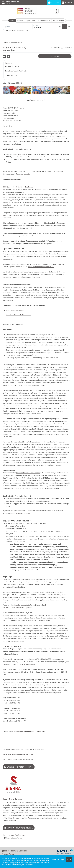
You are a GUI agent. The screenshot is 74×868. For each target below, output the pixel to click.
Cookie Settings (58, 860)
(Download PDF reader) (11, 215)
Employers (67, 3)
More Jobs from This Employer (14, 835)
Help (5, 851)
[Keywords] (17, 27)
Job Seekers (54, 3)
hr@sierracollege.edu (22, 174)
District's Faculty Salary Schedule (28, 473)
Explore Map (30, 20)
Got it (69, 860)
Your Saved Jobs (59, 20)
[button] (69, 27)
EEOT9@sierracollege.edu (27, 664)
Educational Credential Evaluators (19, 315)
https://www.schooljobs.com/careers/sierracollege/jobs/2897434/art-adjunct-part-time (30, 731)
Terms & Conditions (20, 851)
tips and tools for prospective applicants (18, 608)
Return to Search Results (13, 43)
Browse (20, 20)
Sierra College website (22, 605)
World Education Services (15, 310)
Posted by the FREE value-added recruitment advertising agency (19, 754)
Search (12, 20)
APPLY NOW (55, 56)
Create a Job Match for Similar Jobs (19, 767)
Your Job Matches (44, 20)
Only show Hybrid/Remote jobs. (17, 30)
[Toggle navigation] (57, 11)
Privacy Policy (8, 854)
